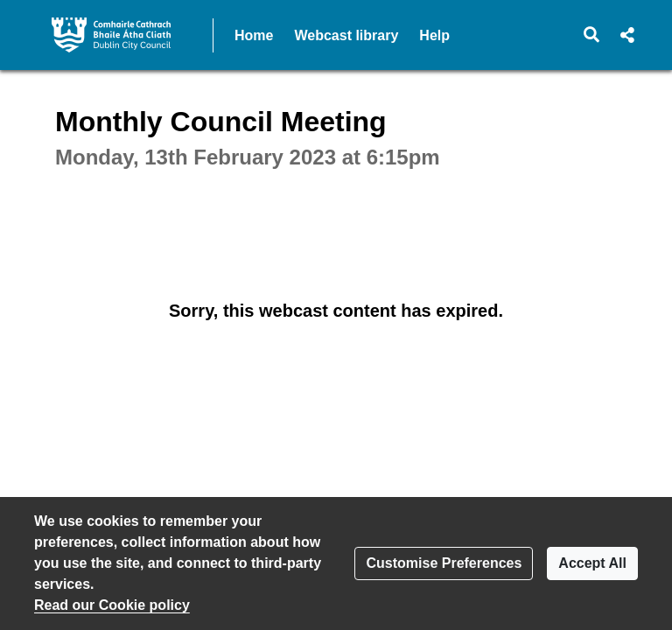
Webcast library (346, 35)
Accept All (592, 563)
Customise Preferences (444, 563)
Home (254, 35)
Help (434, 35)
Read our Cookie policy (112, 605)
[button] (592, 35)
